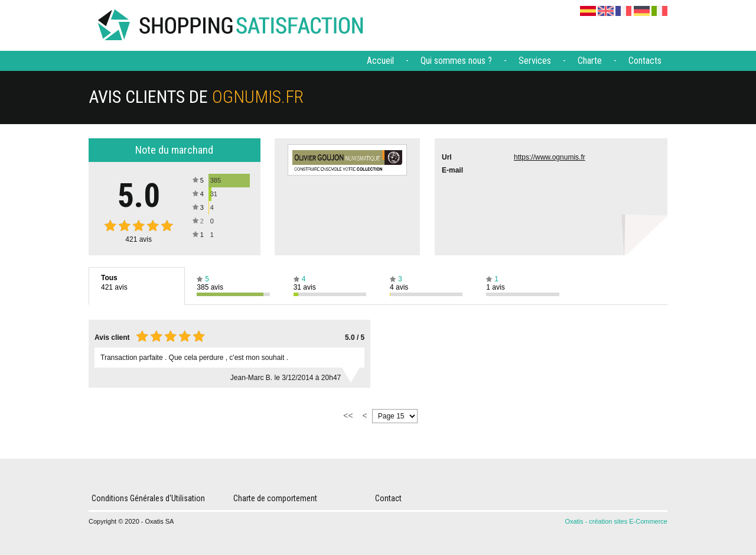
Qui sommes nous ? (456, 61)
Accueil (380, 61)
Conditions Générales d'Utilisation (148, 498)
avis (139, 239)
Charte (590, 61)
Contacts (645, 61)
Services (535, 61)
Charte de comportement (275, 498)
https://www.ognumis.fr (550, 157)
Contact (388, 498)
